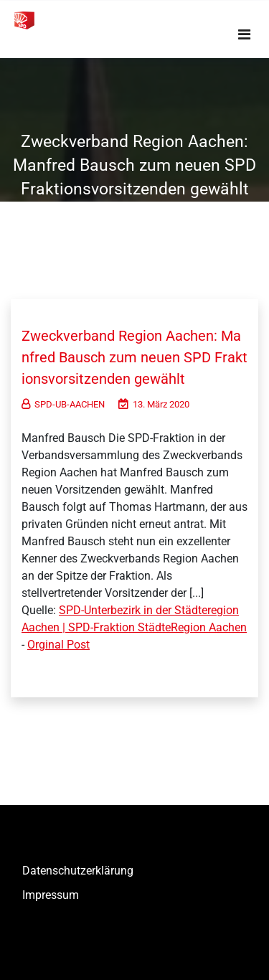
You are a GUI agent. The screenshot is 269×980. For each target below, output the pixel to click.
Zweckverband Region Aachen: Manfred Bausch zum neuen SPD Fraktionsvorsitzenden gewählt (134, 357)
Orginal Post (58, 645)
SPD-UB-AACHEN (63, 404)
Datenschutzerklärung (78, 871)
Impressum (51, 895)
